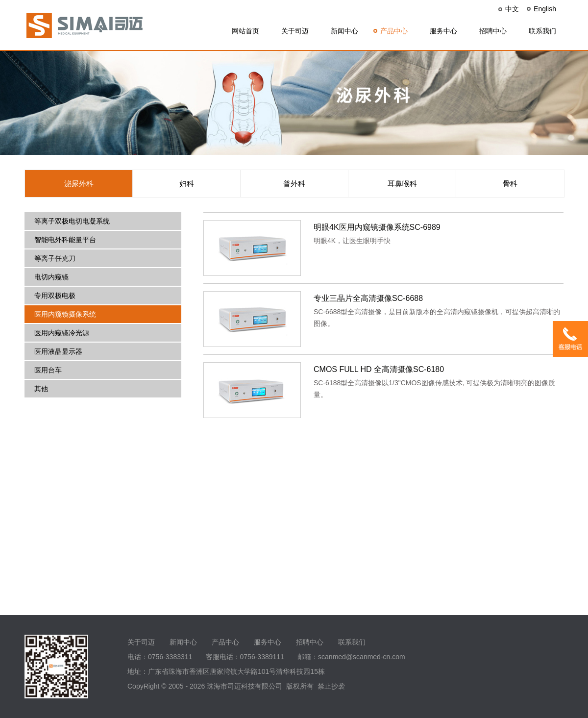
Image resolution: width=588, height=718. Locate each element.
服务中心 (443, 31)
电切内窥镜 (51, 277)
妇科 (187, 184)
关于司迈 (295, 31)
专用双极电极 (55, 296)
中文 (512, 9)
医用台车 (48, 370)
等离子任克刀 (55, 258)
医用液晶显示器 (58, 351)
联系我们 (542, 31)
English (545, 9)
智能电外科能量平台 (65, 240)
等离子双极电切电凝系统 (72, 221)
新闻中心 (344, 31)
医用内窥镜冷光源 (62, 333)
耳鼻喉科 (402, 184)
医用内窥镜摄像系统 (65, 314)
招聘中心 (493, 31)
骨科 (510, 184)
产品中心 (394, 31)
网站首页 (245, 31)
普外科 (294, 184)
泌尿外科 (79, 184)
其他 (41, 389)
